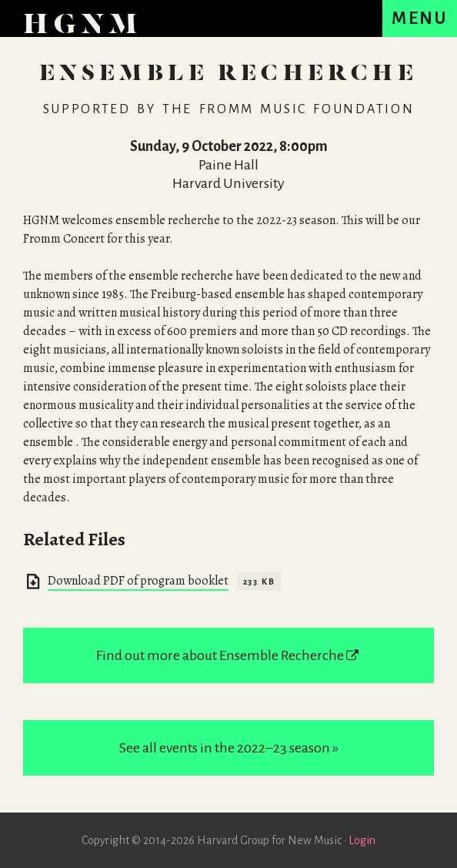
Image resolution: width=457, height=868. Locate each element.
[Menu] (420, 18)
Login (362, 840)
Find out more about (228, 655)
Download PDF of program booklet (138, 581)
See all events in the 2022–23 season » (229, 748)
